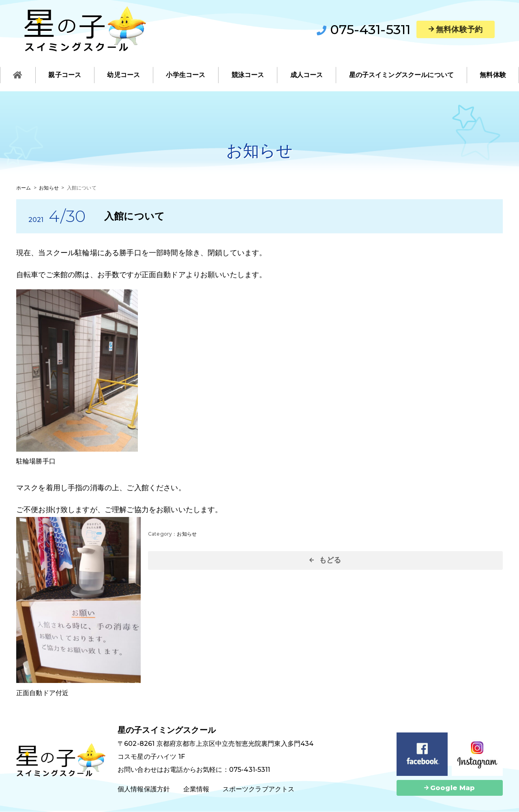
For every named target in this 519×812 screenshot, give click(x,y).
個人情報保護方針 (144, 789)
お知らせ (187, 534)
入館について (134, 216)
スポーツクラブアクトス (259, 789)
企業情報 (196, 789)
